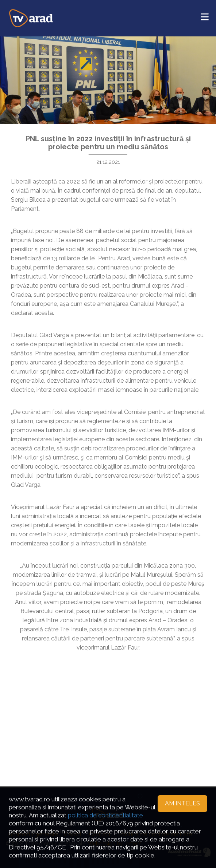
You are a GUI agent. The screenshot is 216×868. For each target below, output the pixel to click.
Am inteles (182, 803)
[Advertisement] (108, 710)
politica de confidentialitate (105, 815)
